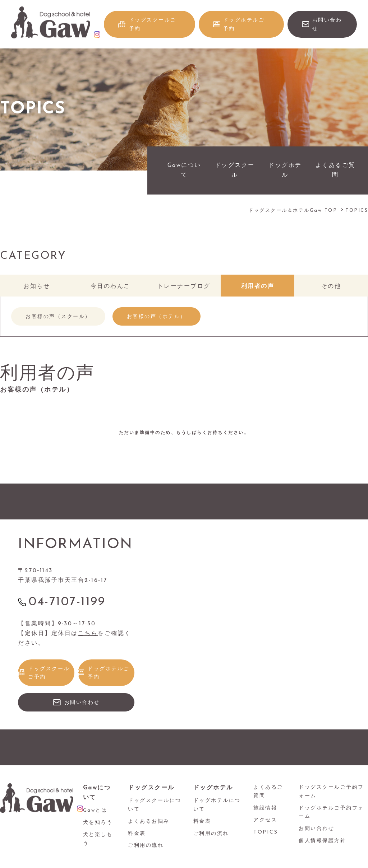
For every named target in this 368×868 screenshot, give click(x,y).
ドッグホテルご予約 (244, 25)
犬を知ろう (98, 823)
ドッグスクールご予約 (153, 25)
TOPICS (266, 832)
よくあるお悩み (149, 822)
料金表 (137, 834)
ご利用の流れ (146, 846)
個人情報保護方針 (322, 841)
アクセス (265, 820)
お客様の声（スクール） (58, 317)
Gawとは (95, 810)
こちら (88, 634)
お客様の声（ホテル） (157, 317)
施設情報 (265, 808)
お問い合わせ (327, 25)
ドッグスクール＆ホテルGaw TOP (293, 211)
